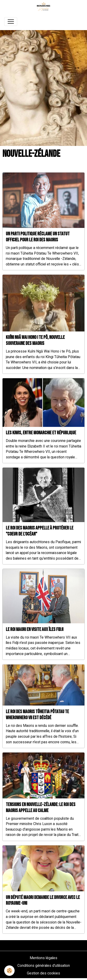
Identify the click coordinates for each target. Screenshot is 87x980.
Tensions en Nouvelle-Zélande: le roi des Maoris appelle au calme (41, 808)
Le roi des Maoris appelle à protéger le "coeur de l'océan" (40, 531)
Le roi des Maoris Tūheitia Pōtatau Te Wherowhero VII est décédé (37, 715)
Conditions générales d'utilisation (44, 966)
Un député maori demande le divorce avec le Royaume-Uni (43, 900)
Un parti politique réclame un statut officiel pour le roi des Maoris (38, 237)
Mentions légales (43, 958)
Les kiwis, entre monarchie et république (41, 433)
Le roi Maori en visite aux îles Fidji (35, 629)
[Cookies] (9, 971)
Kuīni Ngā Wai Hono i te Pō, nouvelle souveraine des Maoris (35, 340)
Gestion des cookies (43, 973)
